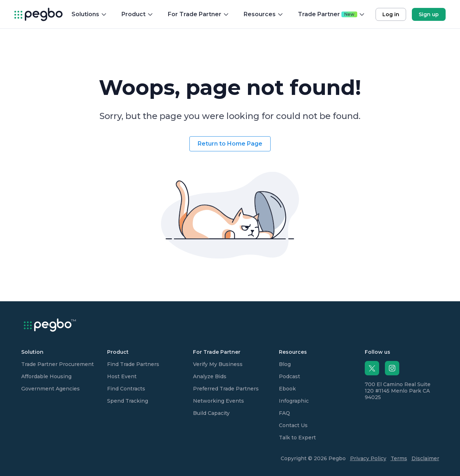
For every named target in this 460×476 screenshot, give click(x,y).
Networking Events (218, 401)
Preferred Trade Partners (226, 389)
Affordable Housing (46, 376)
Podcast (289, 376)
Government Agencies (50, 389)
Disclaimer (425, 458)
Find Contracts (126, 389)
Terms (399, 458)
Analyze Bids (210, 376)
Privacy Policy (368, 458)
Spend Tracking (128, 401)
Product (137, 14)
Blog (285, 364)
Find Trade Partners (133, 364)
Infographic (294, 401)
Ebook (287, 389)
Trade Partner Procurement (57, 364)
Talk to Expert (297, 438)
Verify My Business (218, 364)
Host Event (122, 376)
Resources (264, 14)
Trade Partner (332, 14)
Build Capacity (211, 413)
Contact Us (293, 425)
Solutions (89, 14)
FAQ (284, 413)
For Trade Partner (199, 14)
